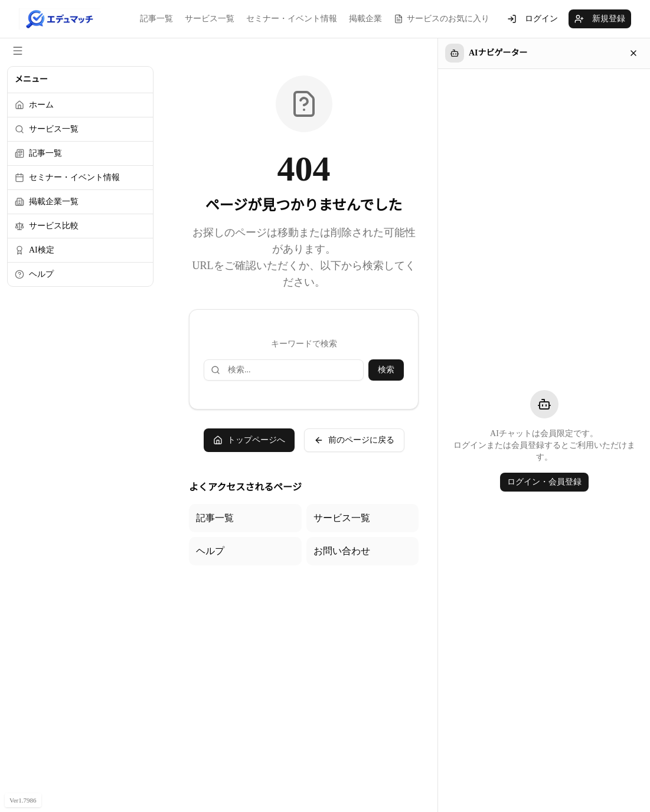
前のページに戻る (354, 440)
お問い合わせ (342, 551)
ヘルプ (210, 551)
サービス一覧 (210, 19)
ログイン (533, 19)
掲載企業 (365, 19)
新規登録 (600, 19)
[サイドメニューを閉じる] (18, 51)
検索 (386, 370)
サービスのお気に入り (442, 19)
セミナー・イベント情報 (292, 19)
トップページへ (249, 440)
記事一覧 (156, 19)
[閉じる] (633, 53)
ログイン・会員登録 (544, 482)
